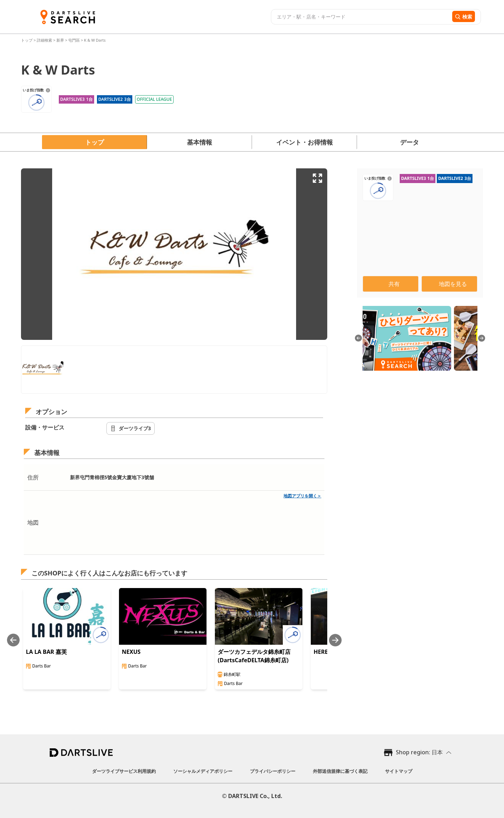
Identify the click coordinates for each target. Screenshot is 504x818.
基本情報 (199, 142)
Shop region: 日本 (419, 752)
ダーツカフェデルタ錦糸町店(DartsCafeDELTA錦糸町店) (254, 656)
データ (409, 142)
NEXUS (131, 652)
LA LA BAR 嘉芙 (46, 652)
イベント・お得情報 (304, 142)
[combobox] (361, 17)
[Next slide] (335, 640)
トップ (27, 40)
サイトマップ (399, 771)
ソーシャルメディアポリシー (203, 771)
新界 (60, 40)
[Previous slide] (13, 640)
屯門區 (74, 40)
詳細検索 (45, 40)
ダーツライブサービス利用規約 (124, 771)
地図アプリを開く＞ (302, 496)
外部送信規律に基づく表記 (340, 771)
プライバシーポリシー (273, 771)
